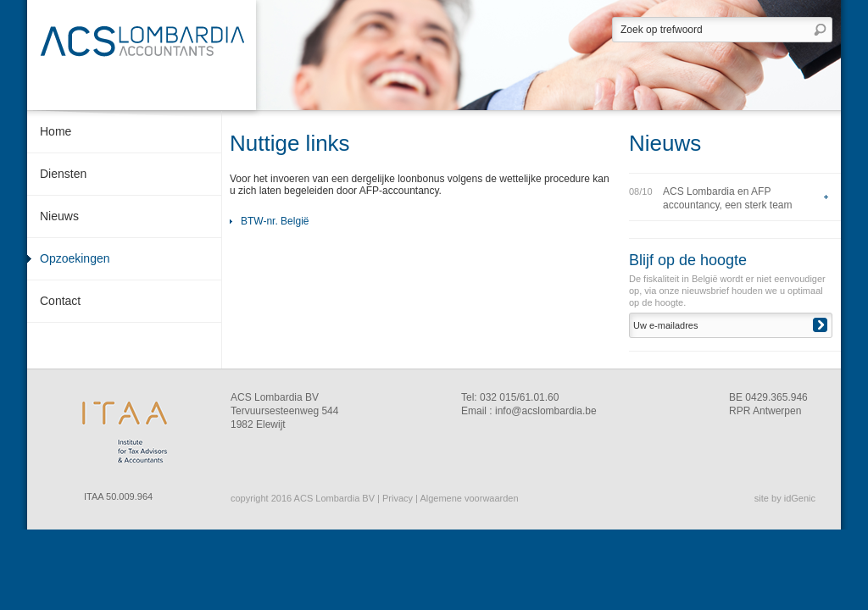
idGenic (800, 498)
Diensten (63, 174)
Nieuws (59, 216)
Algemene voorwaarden (469, 498)
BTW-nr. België (275, 221)
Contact (60, 301)
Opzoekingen (75, 258)
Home (56, 131)
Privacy (398, 498)
